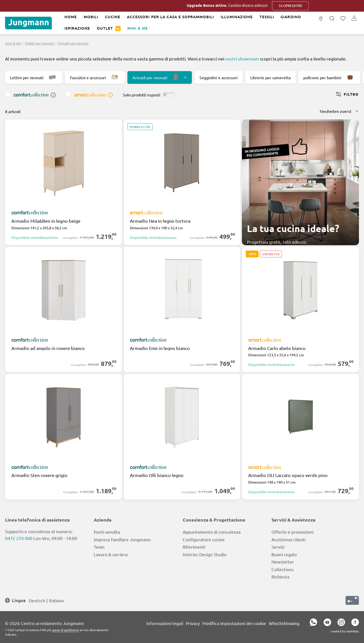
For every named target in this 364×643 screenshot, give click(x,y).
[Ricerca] (332, 19)
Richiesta (280, 577)
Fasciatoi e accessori (95, 77)
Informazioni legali (165, 623)
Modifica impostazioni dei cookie (234, 623)
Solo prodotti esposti (142, 95)
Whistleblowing (284, 623)
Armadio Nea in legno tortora (160, 221)
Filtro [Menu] (347, 94)
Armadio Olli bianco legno (157, 475)
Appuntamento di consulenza (212, 532)
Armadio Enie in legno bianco (160, 348)
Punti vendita (107, 532)
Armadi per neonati (160, 77)
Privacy (193, 623)
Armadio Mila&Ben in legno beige (46, 221)
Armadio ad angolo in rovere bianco (48, 348)
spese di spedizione (65, 630)
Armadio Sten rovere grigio (39, 475)
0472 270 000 (19, 538)
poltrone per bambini (329, 77)
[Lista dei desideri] (343, 19)
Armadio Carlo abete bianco (277, 348)
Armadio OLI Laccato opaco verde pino (288, 475)
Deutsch (37, 600)
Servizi (278, 547)
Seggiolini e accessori (219, 77)
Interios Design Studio (205, 554)
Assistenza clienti (289, 539)
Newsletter (283, 562)
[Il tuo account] (354, 19)
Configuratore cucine (204, 539)
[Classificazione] (339, 111)
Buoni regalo (284, 554)
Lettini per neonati (34, 77)
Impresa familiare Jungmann (122, 539)
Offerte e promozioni (292, 532)
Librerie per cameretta (270, 77)
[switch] (169, 95)
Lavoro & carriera (111, 554)
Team (99, 547)
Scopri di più (306, 6)
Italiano (56, 600)
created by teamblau (345, 631)
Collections (283, 569)
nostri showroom (242, 59)
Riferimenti (194, 547)
